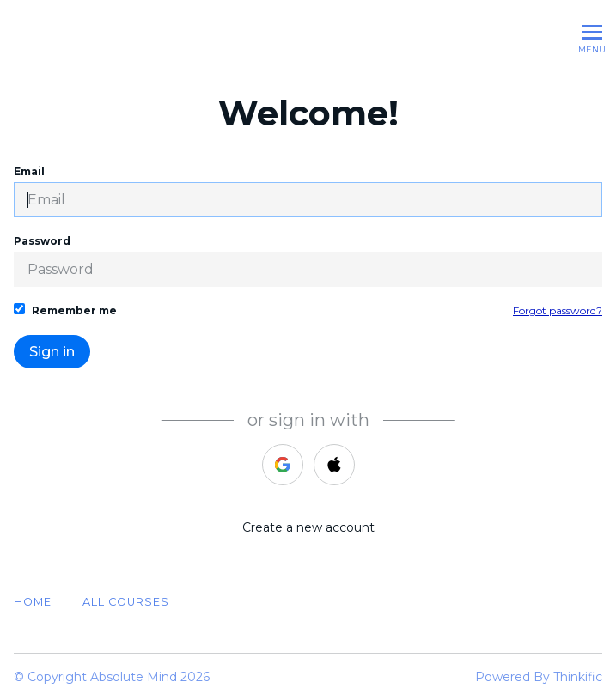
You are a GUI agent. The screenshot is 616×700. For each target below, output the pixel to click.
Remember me (65, 310)
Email (308, 191)
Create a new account (308, 527)
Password (308, 261)
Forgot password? (558, 310)
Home (33, 602)
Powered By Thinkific (539, 677)
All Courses (126, 602)
